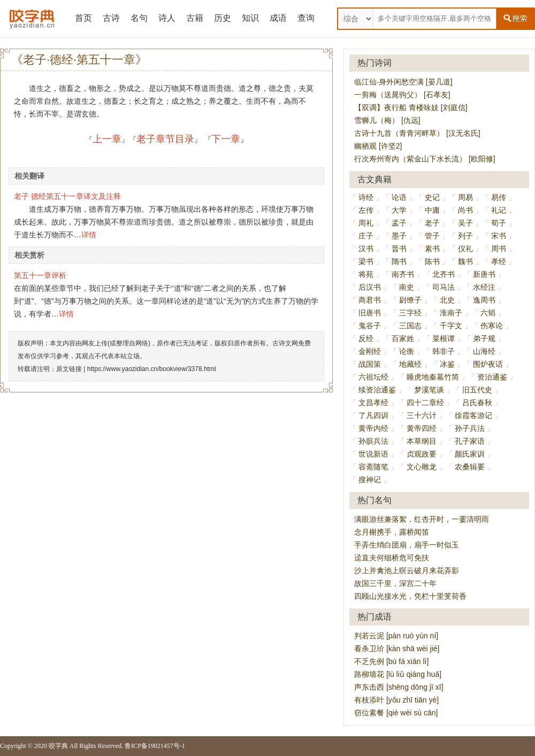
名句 (139, 18)
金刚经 (370, 351)
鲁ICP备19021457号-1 (155, 746)
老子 (432, 223)
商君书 (370, 300)
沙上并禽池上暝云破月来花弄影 (407, 570)
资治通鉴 (492, 377)
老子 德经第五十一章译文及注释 (67, 196)
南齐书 (403, 274)
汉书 (366, 249)
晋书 (399, 249)
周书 (499, 249)
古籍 (195, 18)
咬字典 (58, 746)
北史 (447, 300)
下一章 (226, 139)
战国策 (370, 364)
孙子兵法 (470, 428)
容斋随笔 (373, 467)
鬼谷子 (370, 326)
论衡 (407, 351)
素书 (432, 249)
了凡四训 (373, 415)
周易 (465, 197)
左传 (366, 210)
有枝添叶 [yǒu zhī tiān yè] (396, 700)
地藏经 (410, 364)
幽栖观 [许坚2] (378, 146)
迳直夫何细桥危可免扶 (392, 558)
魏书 (465, 261)
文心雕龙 (422, 467)
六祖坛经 (373, 377)
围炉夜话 (488, 364)
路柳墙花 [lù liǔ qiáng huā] (398, 674)
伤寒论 (492, 326)
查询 (306, 18)
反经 (366, 338)
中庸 (432, 210)
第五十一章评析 (40, 275)
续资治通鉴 (377, 390)
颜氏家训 (470, 454)
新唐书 (484, 274)
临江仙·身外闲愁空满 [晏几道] (403, 82)
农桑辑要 (470, 467)
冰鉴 (447, 364)
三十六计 (422, 415)
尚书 (465, 210)
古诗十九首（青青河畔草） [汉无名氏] (417, 133)
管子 (432, 236)
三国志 (410, 326)
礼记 (499, 210)
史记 (432, 197)
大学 (399, 210)
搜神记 (370, 480)
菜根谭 (444, 338)
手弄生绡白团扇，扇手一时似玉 (407, 545)
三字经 (410, 313)
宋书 (499, 236)
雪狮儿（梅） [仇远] (387, 120)
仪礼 (465, 249)
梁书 (366, 261)
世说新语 (373, 454)
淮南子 (451, 313)
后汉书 (370, 287)
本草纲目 (422, 441)
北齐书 (444, 274)
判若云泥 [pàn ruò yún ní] (396, 636)
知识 (250, 18)
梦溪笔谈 (429, 390)
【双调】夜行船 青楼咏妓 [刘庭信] (411, 107)
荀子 (499, 223)
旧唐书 (370, 313)
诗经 (366, 197)
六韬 (488, 313)
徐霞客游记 (473, 415)
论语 (399, 197)
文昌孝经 (373, 403)
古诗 (111, 18)
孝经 (499, 261)
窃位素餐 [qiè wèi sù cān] (396, 713)
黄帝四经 (422, 428)
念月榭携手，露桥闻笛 (392, 532)
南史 (407, 287)
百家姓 (403, 338)
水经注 (484, 287)
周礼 (366, 223)
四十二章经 (425, 403)
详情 (89, 235)
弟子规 (484, 338)
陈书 (432, 261)
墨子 (399, 236)
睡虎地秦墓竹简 (433, 377)
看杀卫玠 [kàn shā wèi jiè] (397, 649)
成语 (278, 18)
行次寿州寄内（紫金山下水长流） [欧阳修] (425, 159)
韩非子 (444, 351)
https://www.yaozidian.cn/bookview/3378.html (152, 369)
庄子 (366, 236)
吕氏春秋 (477, 403)
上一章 (107, 139)
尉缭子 (410, 300)
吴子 (465, 223)
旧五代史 (477, 390)
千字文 (451, 326)
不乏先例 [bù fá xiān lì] (391, 661)
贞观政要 (422, 454)
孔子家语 (470, 441)
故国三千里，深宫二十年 (395, 583)
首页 (83, 18)
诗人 (167, 18)
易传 (499, 197)
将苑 (366, 274)
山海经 (484, 351)
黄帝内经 (373, 428)
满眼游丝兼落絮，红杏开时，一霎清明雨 (422, 519)
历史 (223, 18)
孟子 (399, 223)
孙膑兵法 (373, 441)
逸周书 (484, 300)
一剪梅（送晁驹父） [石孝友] (402, 95)
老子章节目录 (165, 139)
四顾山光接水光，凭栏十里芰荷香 (410, 596)
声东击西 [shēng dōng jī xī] (399, 687)
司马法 (444, 287)
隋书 (399, 261)
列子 (465, 236)
